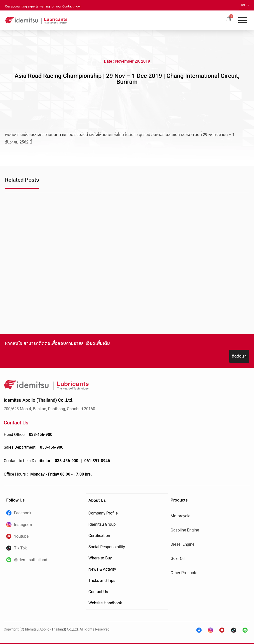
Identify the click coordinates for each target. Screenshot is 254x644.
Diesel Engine (183, 544)
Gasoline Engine (185, 530)
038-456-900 (41, 435)
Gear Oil (178, 559)
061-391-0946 (97, 461)
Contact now (71, 6)
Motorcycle (181, 516)
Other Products (184, 573)
